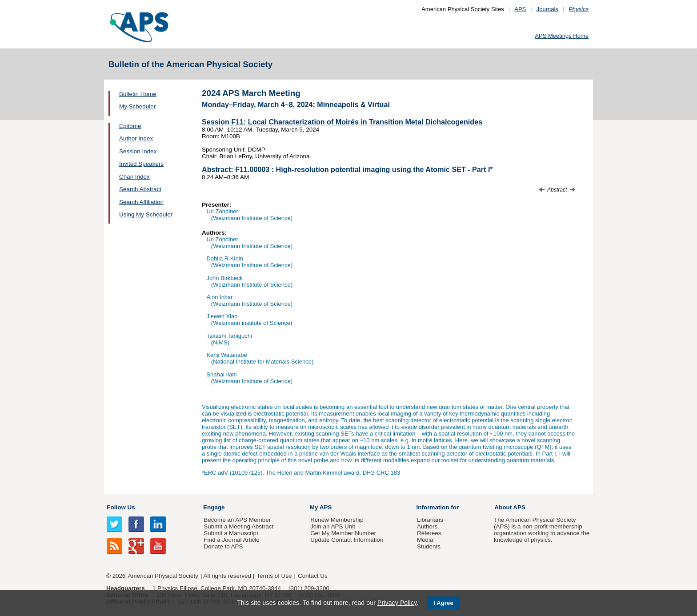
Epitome (130, 126)
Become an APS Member (237, 520)
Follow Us (121, 507)
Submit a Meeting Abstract (238, 526)
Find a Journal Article (231, 540)
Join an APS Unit (333, 526)
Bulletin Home (138, 94)
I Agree (443, 603)
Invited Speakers (141, 164)
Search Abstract (140, 189)
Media (425, 540)
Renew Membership (337, 520)
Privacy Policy (397, 603)
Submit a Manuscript (231, 533)
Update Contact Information (347, 540)
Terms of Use (274, 576)
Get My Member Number (343, 533)
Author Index (136, 138)
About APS (510, 507)
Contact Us (312, 576)
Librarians (430, 520)
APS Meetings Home (562, 36)
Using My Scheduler (146, 214)
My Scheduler (137, 106)
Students (429, 546)
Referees (429, 533)
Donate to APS (223, 546)
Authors (427, 526)
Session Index (138, 151)
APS (520, 9)
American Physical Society (163, 576)
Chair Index (134, 177)
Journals (547, 9)
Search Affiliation (141, 202)
